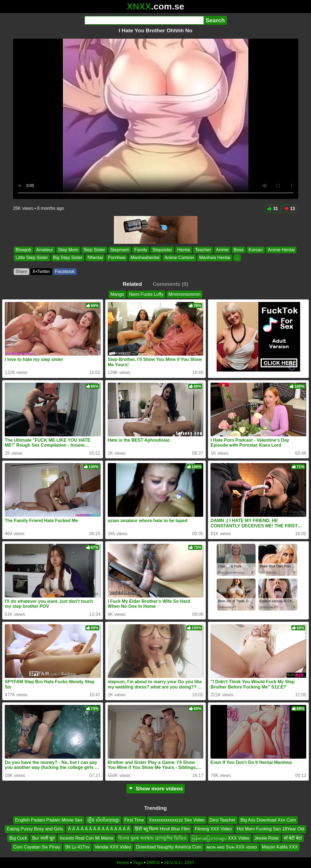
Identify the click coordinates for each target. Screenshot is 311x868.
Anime (222, 250)
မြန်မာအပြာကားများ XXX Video (221, 838)
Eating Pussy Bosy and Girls (35, 829)
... (237, 258)
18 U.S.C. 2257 (179, 863)
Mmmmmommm (185, 294)
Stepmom (119, 250)
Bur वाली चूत (43, 838)
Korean (256, 250)
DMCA (153, 863)
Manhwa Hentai (215, 258)
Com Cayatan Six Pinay (37, 847)
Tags (138, 863)
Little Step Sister (32, 258)
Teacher (203, 250)
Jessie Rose (267, 838)
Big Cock (18, 838)
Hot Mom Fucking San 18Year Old (271, 829)
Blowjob (23, 250)
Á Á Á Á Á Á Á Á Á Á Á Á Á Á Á (99, 829)
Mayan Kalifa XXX (280, 847)
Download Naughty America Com (169, 847)
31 (273, 209)
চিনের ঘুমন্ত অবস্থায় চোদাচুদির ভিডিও (152, 838)
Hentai (183, 250)
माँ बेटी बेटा (293, 838)
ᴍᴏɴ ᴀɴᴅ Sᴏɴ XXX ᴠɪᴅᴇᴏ (232, 847)
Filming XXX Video (213, 829)
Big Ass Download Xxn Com (268, 820)
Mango (117, 294)
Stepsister (162, 250)
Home (123, 863)
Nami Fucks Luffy (146, 294)
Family (141, 250)
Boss (238, 250)
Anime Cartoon (179, 258)
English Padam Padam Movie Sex (49, 820)
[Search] (144, 20)
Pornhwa (117, 258)
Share (22, 271)
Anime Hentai (281, 250)
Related (132, 284)
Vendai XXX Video (113, 847)
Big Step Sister (68, 258)
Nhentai (95, 258)
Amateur (45, 250)
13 (290, 209)
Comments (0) (170, 284)
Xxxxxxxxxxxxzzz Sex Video (177, 820)
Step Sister (94, 250)
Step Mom (68, 250)
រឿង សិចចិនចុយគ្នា (103, 820)
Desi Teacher (223, 820)
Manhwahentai (145, 258)
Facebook (65, 271)
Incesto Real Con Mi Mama (86, 838)
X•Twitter (41, 271)
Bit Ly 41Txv (77, 847)
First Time (134, 820)
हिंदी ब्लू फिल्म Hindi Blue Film (162, 829)
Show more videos (155, 789)
